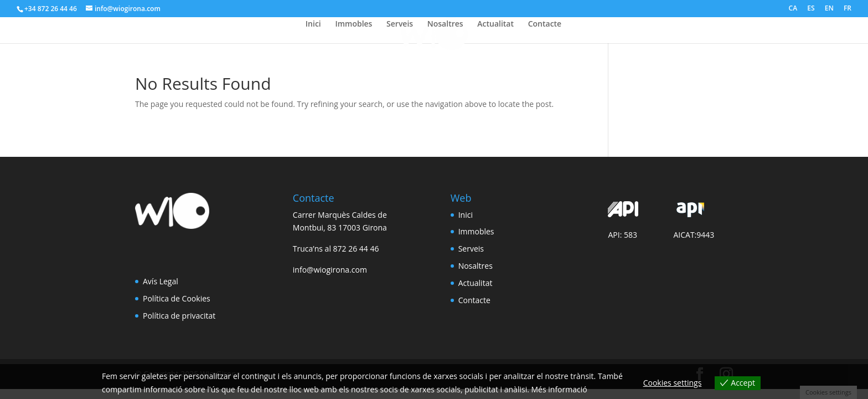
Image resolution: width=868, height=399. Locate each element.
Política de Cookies (177, 298)
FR (848, 9)
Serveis (400, 24)
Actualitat (495, 24)
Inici (313, 24)
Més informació (559, 389)
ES (811, 9)
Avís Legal (161, 281)
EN (829, 9)
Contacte (545, 24)
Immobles (353, 24)
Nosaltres (445, 24)
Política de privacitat (179, 316)
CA (793, 9)
